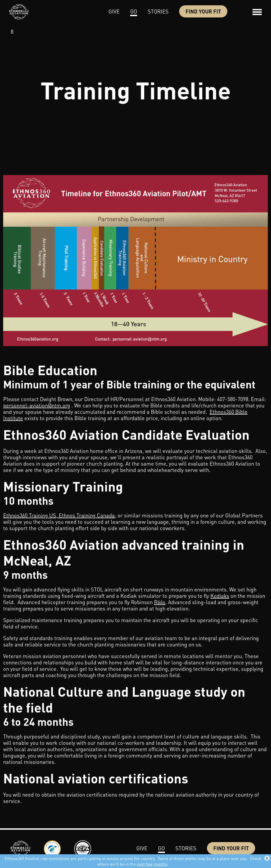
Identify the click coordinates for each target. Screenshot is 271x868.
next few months (152, 864)
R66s (160, 602)
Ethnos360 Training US (30, 515)
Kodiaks (220, 596)
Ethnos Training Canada (87, 515)
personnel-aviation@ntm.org (37, 405)
